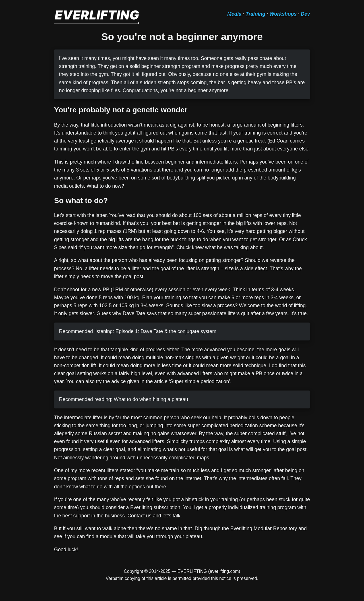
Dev (305, 14)
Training (256, 14)
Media (234, 14)
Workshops (283, 14)
